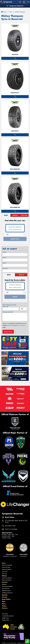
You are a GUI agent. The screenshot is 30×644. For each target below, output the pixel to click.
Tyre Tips (4, 574)
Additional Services (7, 593)
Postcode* (5, 268)
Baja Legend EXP (15, 169)
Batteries (4, 584)
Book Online (6, 599)
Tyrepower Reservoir (15, 6)
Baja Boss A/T (15, 93)
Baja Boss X (15, 131)
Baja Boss (15, 54)
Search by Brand (7, 569)
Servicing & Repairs (7, 586)
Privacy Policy (10, 325)
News (4, 604)
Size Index (5, 614)
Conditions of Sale (21, 643)
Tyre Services (6, 589)
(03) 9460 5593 (10, 526)
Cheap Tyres (5, 620)
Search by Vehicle (7, 565)
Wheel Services (6, 591)
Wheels (4, 576)
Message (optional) (8, 312)
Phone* (4, 258)
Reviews (5, 608)
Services (5, 582)
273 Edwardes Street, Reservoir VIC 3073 (16, 522)
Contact (5, 597)
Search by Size (6, 567)
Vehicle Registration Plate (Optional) (9, 306)
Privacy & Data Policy (11, 643)
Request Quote (8, 332)
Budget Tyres (5, 618)
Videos (4, 606)
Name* (5, 252)
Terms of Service (21, 325)
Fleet (4, 601)
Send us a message (11, 529)
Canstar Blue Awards (8, 616)
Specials (5, 595)
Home (4, 12)
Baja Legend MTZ (15, 207)
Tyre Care (5, 572)
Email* (4, 263)
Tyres (4, 563)
